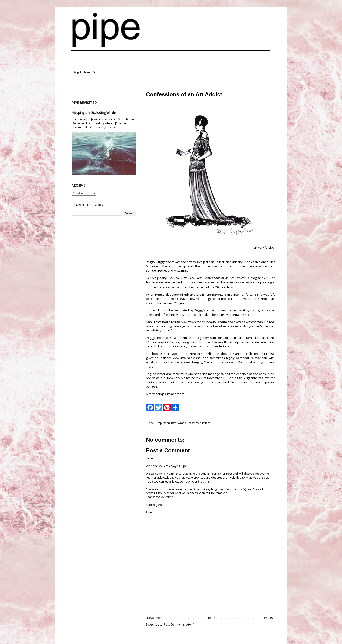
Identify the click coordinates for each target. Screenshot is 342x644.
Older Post (266, 618)
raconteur (180, 374)
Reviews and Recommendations (191, 423)
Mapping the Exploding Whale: (94, 113)
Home (211, 618)
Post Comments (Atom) (179, 624)
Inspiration (163, 423)
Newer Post (155, 618)
